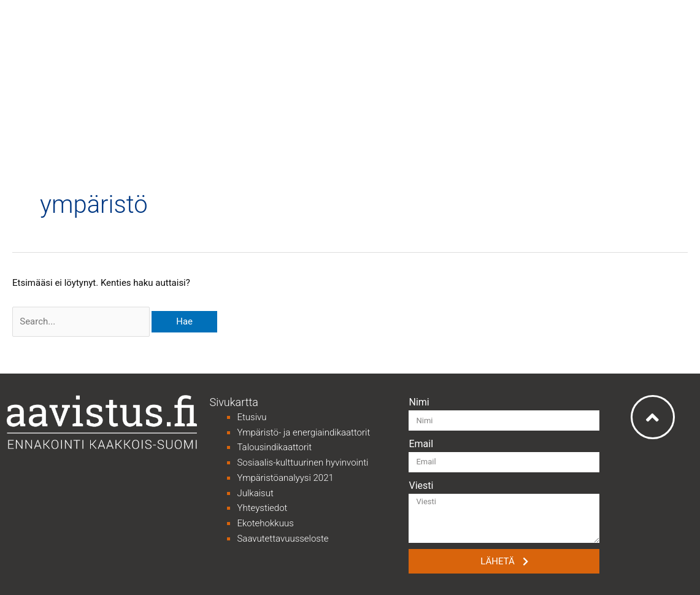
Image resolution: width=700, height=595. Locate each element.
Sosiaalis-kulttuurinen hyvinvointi (302, 463)
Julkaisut (255, 493)
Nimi (419, 402)
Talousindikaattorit (274, 447)
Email (421, 444)
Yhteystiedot (262, 508)
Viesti (421, 486)
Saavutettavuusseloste (283, 539)
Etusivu (252, 417)
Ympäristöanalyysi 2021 (285, 478)
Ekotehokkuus (265, 523)
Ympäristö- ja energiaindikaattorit (303, 432)
